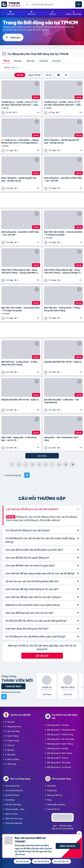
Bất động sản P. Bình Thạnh (60, 753)
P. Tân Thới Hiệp (13, 731)
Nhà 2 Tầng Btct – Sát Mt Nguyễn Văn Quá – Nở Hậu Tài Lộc (62, 141)
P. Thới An (10, 745)
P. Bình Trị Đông (12, 759)
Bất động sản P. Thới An (58, 758)
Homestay (10, 800)
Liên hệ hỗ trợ (53, 809)
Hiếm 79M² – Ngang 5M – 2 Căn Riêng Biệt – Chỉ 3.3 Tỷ (19, 439)
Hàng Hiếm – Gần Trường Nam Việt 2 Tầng (61, 439)
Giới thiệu (52, 786)
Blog (49, 800)
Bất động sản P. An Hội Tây (59, 767)
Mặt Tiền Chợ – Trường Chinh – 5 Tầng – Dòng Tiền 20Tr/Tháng (63, 309)
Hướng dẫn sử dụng (56, 804)
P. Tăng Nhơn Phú (13, 726)
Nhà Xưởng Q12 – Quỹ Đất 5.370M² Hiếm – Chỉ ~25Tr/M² (63, 179)
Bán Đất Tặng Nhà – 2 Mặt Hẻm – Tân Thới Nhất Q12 (61, 401)
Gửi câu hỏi (42, 656)
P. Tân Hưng (11, 764)
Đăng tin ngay (68, 846)
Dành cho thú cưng (14, 818)
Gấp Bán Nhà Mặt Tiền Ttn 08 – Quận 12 (63, 362)
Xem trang (47, 694)
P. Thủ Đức (10, 722)
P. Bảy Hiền (10, 754)
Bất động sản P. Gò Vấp (58, 748)
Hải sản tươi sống (13, 804)
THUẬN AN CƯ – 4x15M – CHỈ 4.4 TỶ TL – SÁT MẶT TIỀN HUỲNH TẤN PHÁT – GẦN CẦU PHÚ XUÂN (20, 103)
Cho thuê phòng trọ (14, 790)
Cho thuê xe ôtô (12, 786)
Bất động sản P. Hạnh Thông (60, 744)
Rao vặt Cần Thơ (61, 861)
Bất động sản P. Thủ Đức (58, 725)
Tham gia (15, 37)
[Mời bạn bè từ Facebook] (4, 697)
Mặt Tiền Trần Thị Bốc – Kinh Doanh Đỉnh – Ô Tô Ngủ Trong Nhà (63, 233)
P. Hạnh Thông (12, 736)
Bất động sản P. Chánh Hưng (60, 734)
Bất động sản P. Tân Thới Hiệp (61, 739)
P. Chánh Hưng (12, 740)
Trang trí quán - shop (15, 809)
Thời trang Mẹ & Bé (14, 823)
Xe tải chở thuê (12, 795)
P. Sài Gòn (10, 750)
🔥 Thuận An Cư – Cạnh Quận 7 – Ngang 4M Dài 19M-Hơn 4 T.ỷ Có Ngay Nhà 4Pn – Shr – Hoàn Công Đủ (20, 141)
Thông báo (52, 790)
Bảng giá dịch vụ (55, 795)
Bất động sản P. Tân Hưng (59, 762)
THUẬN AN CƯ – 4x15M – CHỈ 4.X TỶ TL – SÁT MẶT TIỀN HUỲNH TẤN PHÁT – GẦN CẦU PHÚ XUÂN (63, 103)
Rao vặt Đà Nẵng (41, 861)
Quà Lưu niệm (11, 814)
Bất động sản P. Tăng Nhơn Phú (61, 730)
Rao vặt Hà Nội (22, 861)
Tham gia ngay (13, 686)
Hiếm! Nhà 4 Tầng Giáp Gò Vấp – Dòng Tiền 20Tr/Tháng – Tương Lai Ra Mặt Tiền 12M (21, 271)
